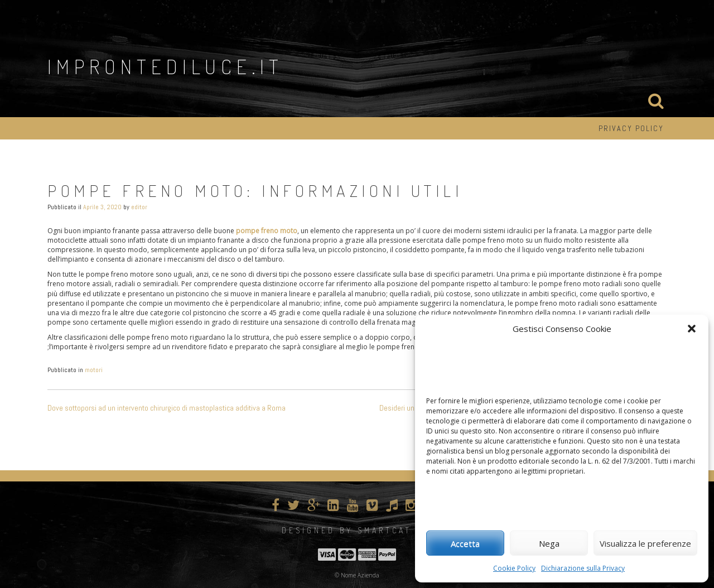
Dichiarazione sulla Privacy (583, 568)
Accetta (465, 543)
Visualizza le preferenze (645, 543)
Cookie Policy (514, 568)
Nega (549, 543)
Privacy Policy (631, 128)
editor (139, 207)
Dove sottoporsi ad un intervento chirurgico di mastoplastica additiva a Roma (167, 408)
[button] (692, 329)
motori (94, 370)
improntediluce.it (165, 66)
